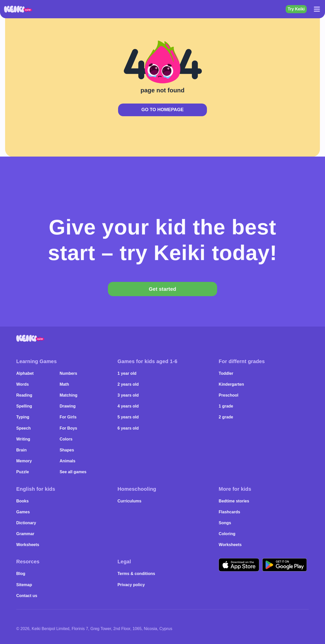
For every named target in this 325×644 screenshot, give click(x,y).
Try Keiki (296, 9)
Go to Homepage (162, 110)
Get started (162, 289)
